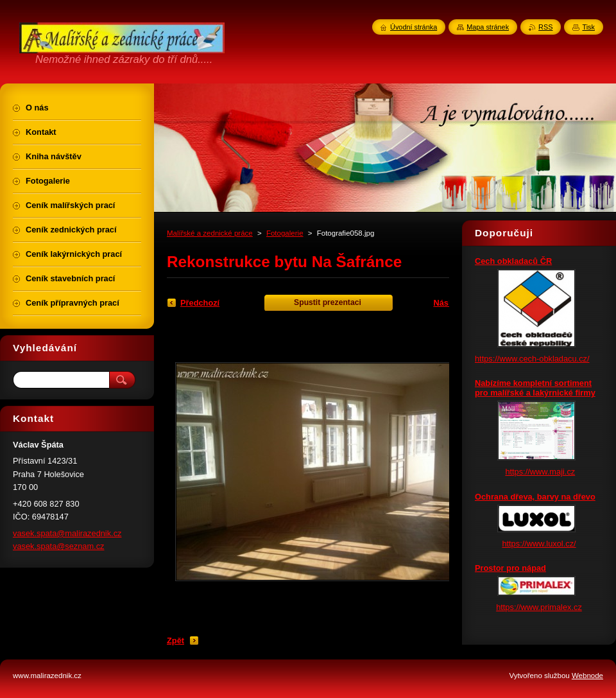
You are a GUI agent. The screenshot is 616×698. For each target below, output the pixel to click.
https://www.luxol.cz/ (539, 544)
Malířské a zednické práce (210, 233)
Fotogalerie (285, 233)
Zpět (175, 641)
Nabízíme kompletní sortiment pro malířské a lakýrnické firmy (535, 388)
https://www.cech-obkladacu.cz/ (532, 359)
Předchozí (200, 303)
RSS (545, 27)
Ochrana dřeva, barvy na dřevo (535, 497)
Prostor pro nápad (510, 568)
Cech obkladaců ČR (513, 261)
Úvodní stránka (414, 27)
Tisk (588, 27)
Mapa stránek (488, 27)
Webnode (587, 676)
